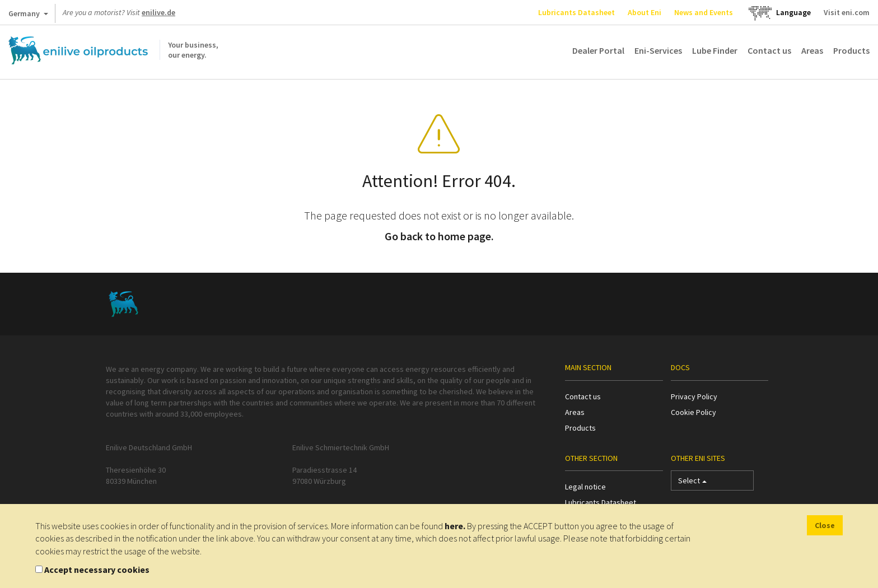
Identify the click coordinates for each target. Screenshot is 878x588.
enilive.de (158, 12)
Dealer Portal (598, 50)
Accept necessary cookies (97, 570)
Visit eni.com (847, 12)
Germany (28, 16)
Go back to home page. (439, 236)
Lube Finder (715, 50)
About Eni (645, 12)
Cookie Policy (693, 412)
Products (851, 50)
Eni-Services (658, 50)
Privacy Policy (694, 396)
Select (692, 483)
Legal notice (585, 487)
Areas (812, 50)
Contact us (769, 50)
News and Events (704, 12)
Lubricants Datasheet (576, 12)
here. (455, 526)
